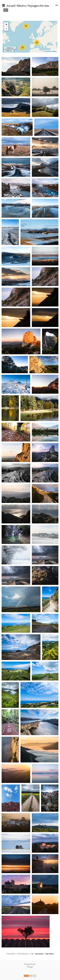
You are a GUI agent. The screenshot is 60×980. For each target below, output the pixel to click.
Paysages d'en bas (38, 6)
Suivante (39, 954)
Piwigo (30, 967)
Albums (21, 6)
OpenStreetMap (50, 51)
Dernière (50, 954)
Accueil (11, 6)
